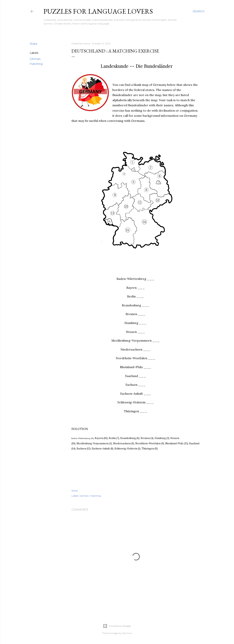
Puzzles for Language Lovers (98, 11)
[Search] (199, 11)
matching (36, 64)
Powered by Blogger (117, 626)
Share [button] (34, 44)
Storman (127, 633)
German (35, 59)
